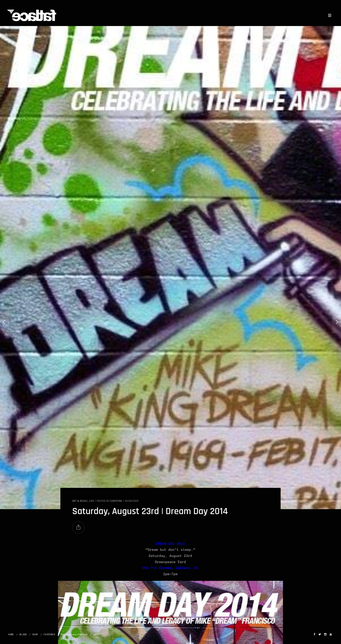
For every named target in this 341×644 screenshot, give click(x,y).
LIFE (92, 501)
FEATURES (49, 634)
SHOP (35, 634)
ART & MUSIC (80, 501)
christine (116, 501)
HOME (11, 634)
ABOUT (97, 634)
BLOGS (23, 634)
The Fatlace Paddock (74, 634)
